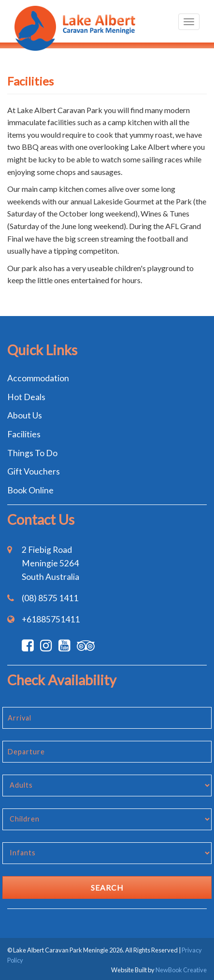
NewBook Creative (181, 970)
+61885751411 (51, 619)
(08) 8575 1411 (50, 598)
